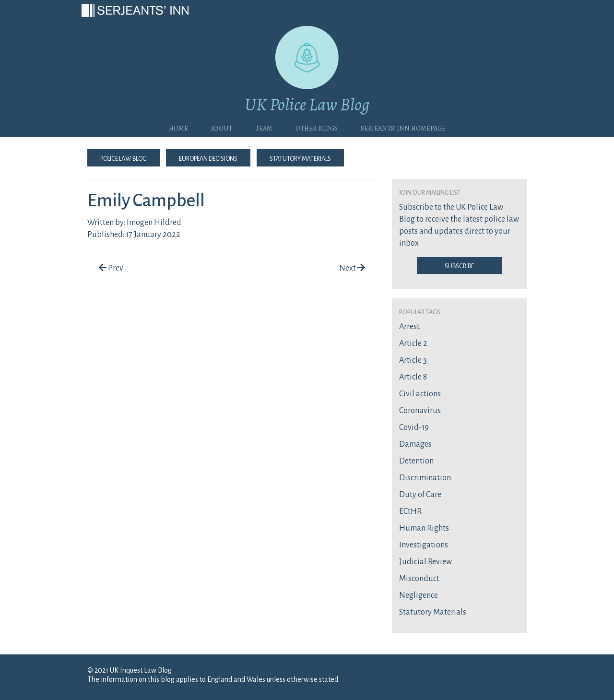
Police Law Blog (124, 158)
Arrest (409, 327)
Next (352, 268)
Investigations (424, 545)
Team (264, 127)
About (222, 127)
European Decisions (208, 158)
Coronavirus (420, 411)
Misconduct (419, 579)
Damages (415, 444)
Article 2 (413, 344)
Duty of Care (420, 495)
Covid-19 (414, 427)
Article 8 (413, 377)
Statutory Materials (300, 158)
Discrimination (425, 478)
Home (178, 127)
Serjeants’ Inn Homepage (403, 127)
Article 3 (413, 360)
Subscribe (459, 265)
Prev (111, 268)
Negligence (419, 595)
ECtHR (410, 511)
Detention (416, 461)
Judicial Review (425, 562)
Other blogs (317, 127)
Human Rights (424, 528)
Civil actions (420, 394)
